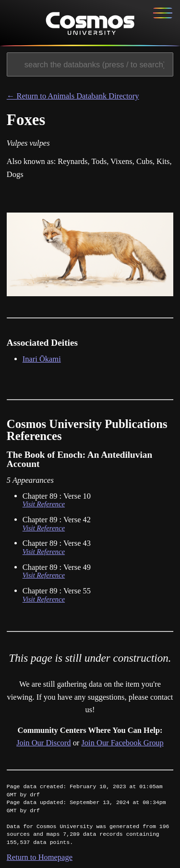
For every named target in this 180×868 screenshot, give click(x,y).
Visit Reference (44, 504)
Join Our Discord (43, 743)
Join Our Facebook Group (122, 743)
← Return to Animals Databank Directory (73, 96)
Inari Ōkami (42, 359)
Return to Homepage (40, 857)
